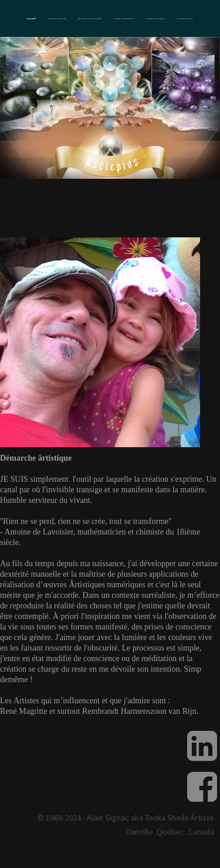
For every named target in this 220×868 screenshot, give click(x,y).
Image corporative (123, 18)
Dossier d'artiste (57, 18)
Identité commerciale (89, 18)
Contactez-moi (185, 18)
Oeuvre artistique (155, 18)
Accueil (31, 18)
